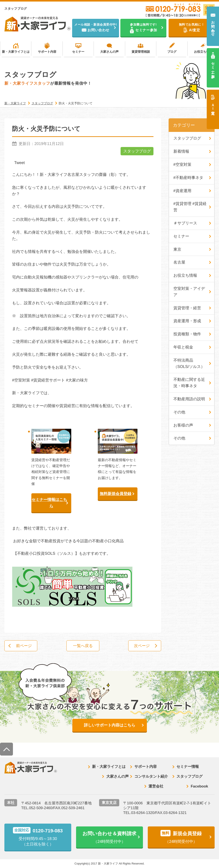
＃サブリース (185, 223)
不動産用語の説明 (189, 399)
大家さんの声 (109, 52)
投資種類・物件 (187, 334)
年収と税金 (183, 347)
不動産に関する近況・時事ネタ (189, 383)
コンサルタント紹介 (151, 776)
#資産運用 (182, 191)
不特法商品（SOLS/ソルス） (189, 363)
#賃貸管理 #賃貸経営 (190, 207)
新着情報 (181, 151)
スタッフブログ (137, 151)
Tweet (20, 163)
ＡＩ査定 (213, 105)
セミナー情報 (188, 767)
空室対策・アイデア (189, 292)
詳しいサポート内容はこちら (110, 725)
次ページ (142, 646)
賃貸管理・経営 (187, 308)
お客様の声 (183, 425)
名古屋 (179, 262)
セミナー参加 (213, 66)
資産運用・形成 (187, 321)
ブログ (172, 52)
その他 (179, 412)
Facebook (199, 786)
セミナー (78, 52)
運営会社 (156, 786)
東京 (177, 249)
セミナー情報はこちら (49, 503)
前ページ (24, 646)
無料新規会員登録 (116, 494)
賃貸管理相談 (141, 52)
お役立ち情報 (203, 52)
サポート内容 (47, 52)
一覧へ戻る (83, 646)
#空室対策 (182, 164)
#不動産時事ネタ (188, 178)
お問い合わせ (213, 26)
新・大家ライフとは (16, 52)
